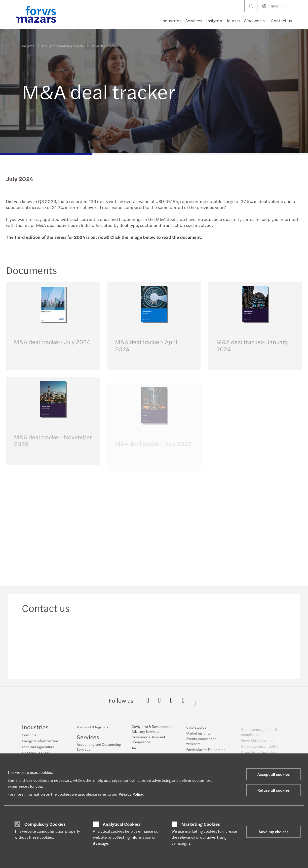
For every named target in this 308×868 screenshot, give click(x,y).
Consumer (30, 735)
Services (194, 21)
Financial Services (36, 753)
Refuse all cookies (273, 790)
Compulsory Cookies (45, 824)
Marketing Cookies (201, 824)
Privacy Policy (131, 794)
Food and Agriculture (38, 747)
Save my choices (274, 832)
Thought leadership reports (63, 44)
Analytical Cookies (122, 824)
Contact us (281, 21)
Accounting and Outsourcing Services (99, 750)
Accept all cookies (273, 774)
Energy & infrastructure (40, 741)
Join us (233, 21)
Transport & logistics (92, 730)
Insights (214, 21)
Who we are (255, 21)
